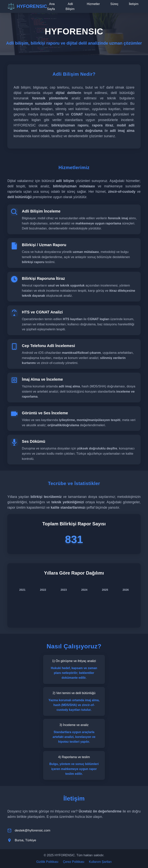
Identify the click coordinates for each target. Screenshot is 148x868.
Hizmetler (93, 4)
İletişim (134, 4)
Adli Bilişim (70, 6)
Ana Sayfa (51, 6)
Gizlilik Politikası (47, 862)
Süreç (114, 4)
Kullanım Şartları (100, 862)
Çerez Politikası (74, 862)
